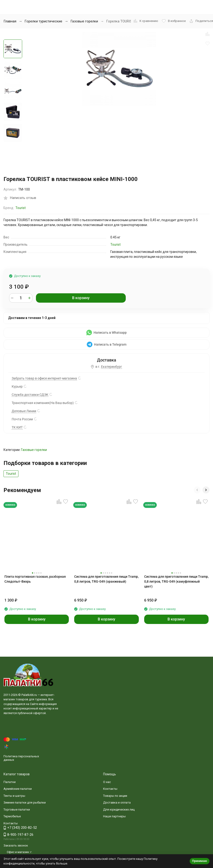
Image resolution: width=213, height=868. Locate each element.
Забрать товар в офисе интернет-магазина (44, 378)
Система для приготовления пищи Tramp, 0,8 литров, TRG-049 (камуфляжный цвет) (176, 581)
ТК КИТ (17, 427)
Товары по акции (115, 796)
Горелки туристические (43, 21)
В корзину (81, 298)
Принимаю (200, 861)
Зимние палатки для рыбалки (25, 802)
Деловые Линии (24, 411)
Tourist (21, 208)
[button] (197, 490)
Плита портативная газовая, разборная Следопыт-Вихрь (35, 579)
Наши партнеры (114, 816)
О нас (107, 782)
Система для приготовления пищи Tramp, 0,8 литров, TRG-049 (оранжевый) (106, 579)
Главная (10, 21)
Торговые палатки (17, 810)
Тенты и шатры (14, 796)
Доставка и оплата (117, 802)
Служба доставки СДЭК (30, 395)
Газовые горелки (84, 21)
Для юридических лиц (119, 810)
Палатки (10, 782)
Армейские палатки (18, 789)
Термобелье (12, 816)
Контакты (110, 789)
